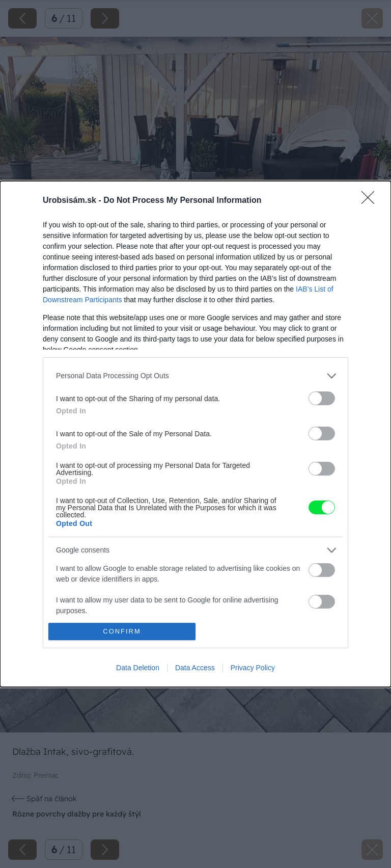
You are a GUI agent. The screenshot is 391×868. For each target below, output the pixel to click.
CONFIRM (122, 632)
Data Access (195, 668)
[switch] (322, 398)
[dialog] (195, 434)
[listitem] (195, 376)
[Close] (371, 201)
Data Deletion (138, 668)
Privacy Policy (253, 668)
